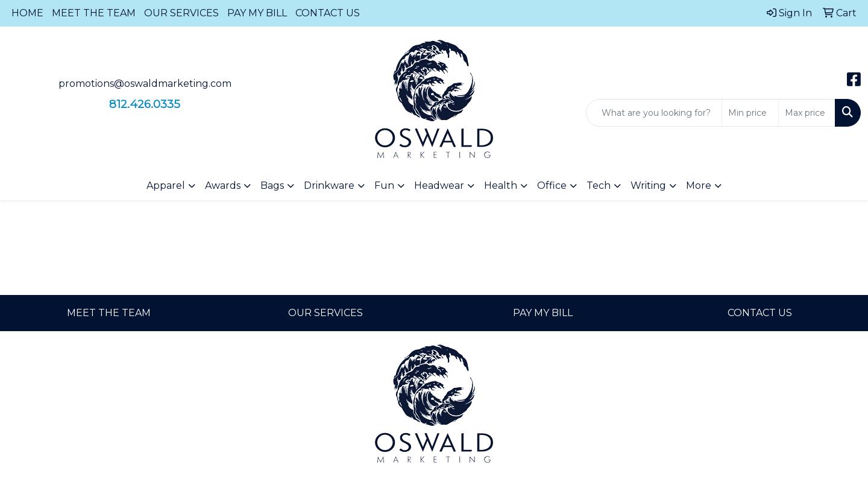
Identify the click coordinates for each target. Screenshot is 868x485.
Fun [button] (384, 185)
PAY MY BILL (257, 13)
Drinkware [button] (329, 185)
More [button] (699, 185)
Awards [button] (223, 185)
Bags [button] (272, 185)
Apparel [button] (166, 185)
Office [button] (552, 185)
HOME (27, 13)
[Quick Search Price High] (807, 113)
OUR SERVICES (181, 13)
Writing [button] (648, 185)
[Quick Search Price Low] (750, 113)
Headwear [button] (439, 185)
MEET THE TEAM (94, 13)
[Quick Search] (654, 113)
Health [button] (501, 185)
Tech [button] (599, 185)
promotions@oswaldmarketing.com (145, 84)
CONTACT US (328, 13)
